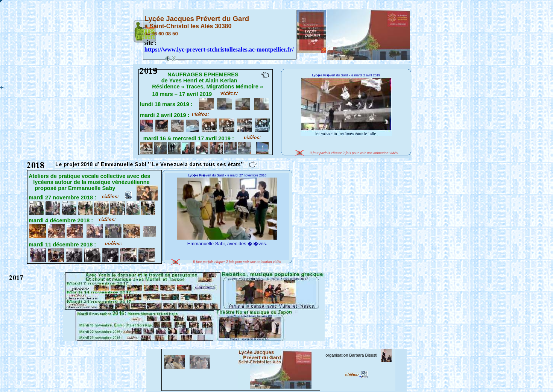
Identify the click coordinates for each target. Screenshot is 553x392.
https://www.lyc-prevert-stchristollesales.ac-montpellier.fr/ (219, 49)
